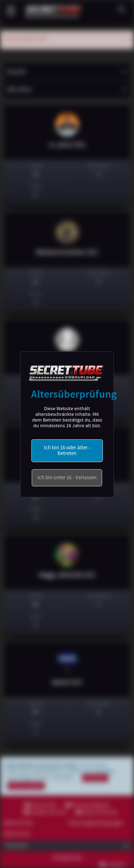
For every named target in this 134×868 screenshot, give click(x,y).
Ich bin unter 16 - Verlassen (67, 478)
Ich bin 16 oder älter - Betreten (67, 451)
